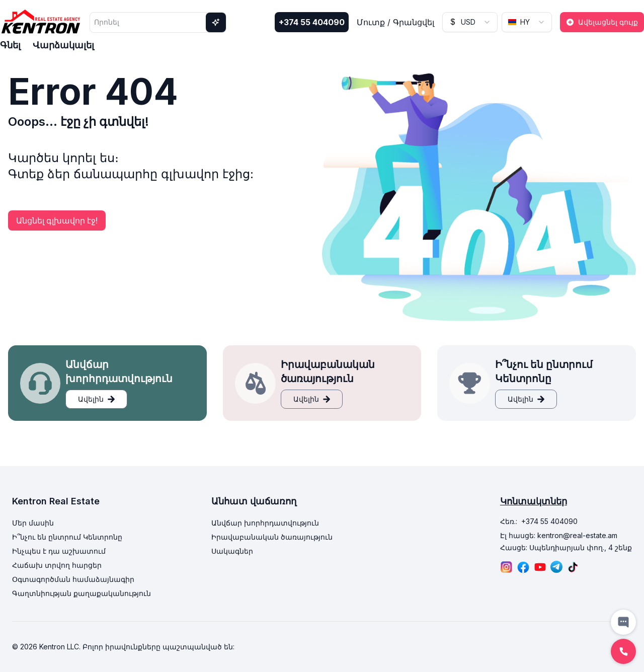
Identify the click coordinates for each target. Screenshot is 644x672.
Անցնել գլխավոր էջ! (57, 220)
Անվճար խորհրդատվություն (265, 523)
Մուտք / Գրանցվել (395, 22)
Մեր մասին (33, 523)
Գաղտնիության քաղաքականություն (82, 593)
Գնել (10, 45)
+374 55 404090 (312, 22)
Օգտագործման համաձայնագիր (73, 579)
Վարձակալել (63, 45)
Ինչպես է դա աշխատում (59, 551)
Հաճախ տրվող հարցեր (57, 565)
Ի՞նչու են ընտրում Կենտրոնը (67, 537)
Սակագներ (232, 551)
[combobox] (470, 22)
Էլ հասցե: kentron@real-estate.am (559, 535)
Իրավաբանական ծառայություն (272, 537)
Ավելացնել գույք (602, 22)
